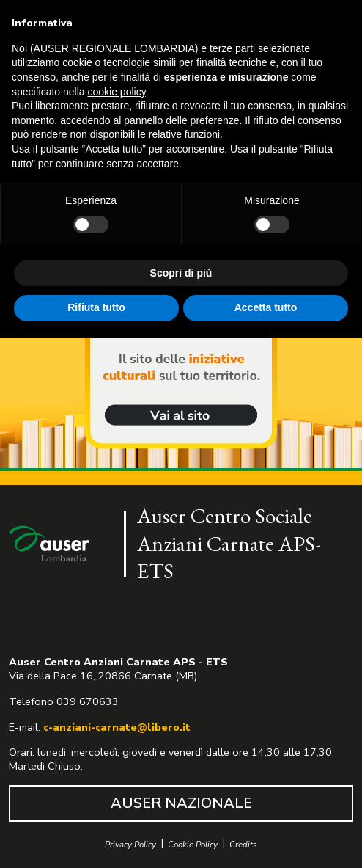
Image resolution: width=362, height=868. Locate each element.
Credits (243, 845)
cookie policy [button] (117, 92)
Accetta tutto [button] (266, 307)
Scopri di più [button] (181, 273)
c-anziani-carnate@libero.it (117, 727)
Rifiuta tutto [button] (96, 307)
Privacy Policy (130, 845)
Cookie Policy (193, 845)
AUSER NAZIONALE (181, 803)
